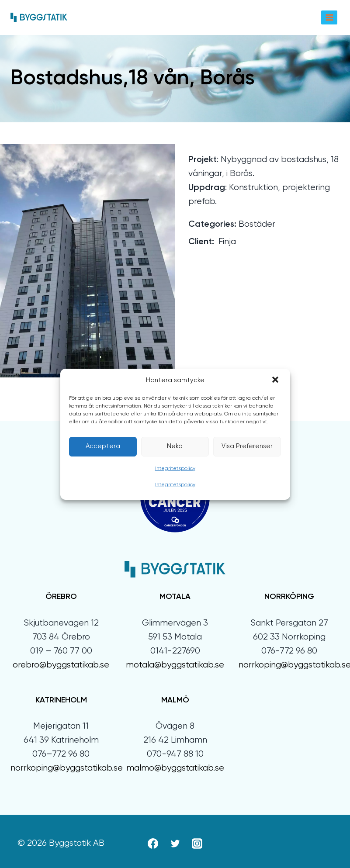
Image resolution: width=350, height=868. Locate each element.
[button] (276, 380)
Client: (201, 242)
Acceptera (103, 446)
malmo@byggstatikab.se (175, 768)
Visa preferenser (247, 446)
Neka (175, 446)
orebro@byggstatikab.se (61, 665)
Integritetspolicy (175, 469)
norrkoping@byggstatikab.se (67, 768)
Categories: (212, 225)
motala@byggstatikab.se (175, 665)
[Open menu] (329, 17)
